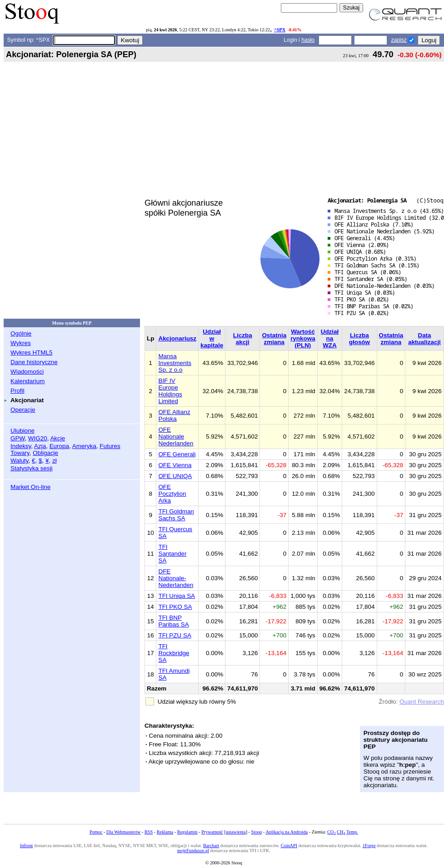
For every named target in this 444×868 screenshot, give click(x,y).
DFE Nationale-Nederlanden (176, 578)
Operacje (23, 410)
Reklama (165, 832)
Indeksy (21, 446)
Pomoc (96, 832)
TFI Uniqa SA (177, 596)
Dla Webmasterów (123, 832)
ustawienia (236, 832)
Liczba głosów (359, 339)
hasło (308, 40)
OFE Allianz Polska (174, 415)
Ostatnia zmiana (274, 339)
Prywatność (212, 832)
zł (55, 461)
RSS (149, 832)
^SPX (280, 30)
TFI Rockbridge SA (174, 653)
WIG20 (38, 438)
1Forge (369, 846)
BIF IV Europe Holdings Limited (170, 391)
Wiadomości (27, 372)
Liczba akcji (243, 339)
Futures (110, 446)
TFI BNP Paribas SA (173, 621)
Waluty (20, 461)
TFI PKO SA (175, 607)
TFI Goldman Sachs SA (176, 515)
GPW (17, 438)
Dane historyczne (34, 362)
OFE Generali (177, 454)
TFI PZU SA (175, 635)
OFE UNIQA (175, 476)
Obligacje (45, 453)
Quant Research (422, 702)
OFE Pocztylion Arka (172, 494)
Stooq (257, 832)
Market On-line (30, 487)
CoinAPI (289, 846)
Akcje (57, 438)
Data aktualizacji (424, 339)
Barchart (211, 846)
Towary (20, 453)
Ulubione (22, 431)
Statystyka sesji (32, 468)
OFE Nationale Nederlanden (176, 436)
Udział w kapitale (212, 338)
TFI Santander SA (172, 554)
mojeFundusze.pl (193, 851)
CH (341, 832)
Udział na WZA (330, 338)
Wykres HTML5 (31, 353)
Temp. (352, 832)
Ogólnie (21, 333)
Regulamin (187, 832)
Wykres (21, 343)
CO (331, 832)
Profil (17, 391)
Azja (40, 446)
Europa (59, 446)
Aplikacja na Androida (287, 832)
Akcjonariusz (177, 338)
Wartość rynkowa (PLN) (303, 338)
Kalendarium (27, 381)
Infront (26, 846)
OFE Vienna (175, 465)
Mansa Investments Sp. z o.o (175, 363)
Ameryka (84, 446)
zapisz (399, 40)
